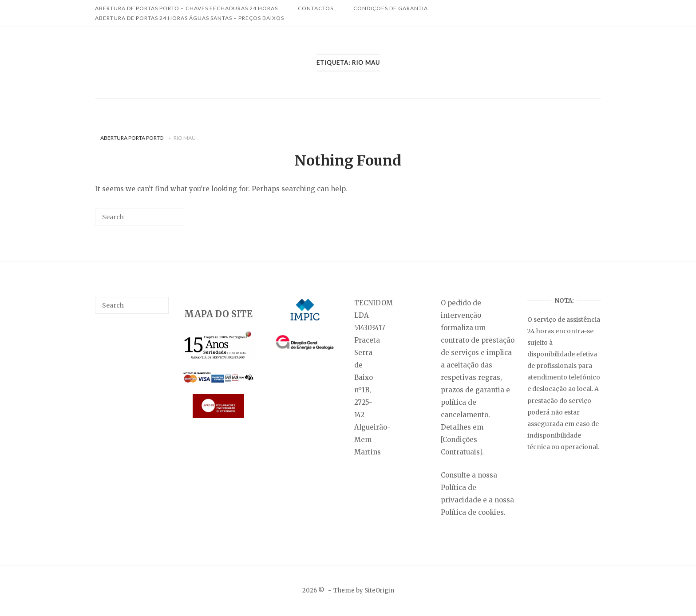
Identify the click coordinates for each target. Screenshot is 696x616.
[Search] (164, 220)
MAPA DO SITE (218, 314)
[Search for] (140, 217)
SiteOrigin (379, 590)
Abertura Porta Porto (132, 138)
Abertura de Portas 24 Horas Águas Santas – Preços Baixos (190, 18)
